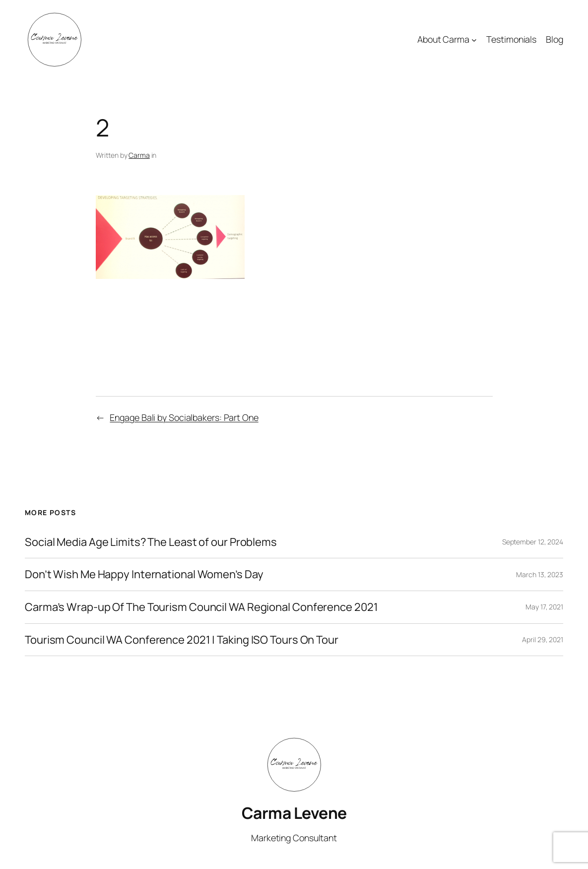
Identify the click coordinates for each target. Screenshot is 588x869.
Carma (139, 155)
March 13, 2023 (540, 574)
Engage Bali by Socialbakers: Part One (184, 417)
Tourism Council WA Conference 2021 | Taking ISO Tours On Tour (182, 640)
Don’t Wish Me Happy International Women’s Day (144, 574)
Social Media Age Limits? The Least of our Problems (151, 542)
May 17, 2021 (544, 607)
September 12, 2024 (533, 542)
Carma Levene (294, 813)
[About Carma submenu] (474, 40)
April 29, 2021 (543, 639)
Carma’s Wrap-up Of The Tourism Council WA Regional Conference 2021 (201, 607)
